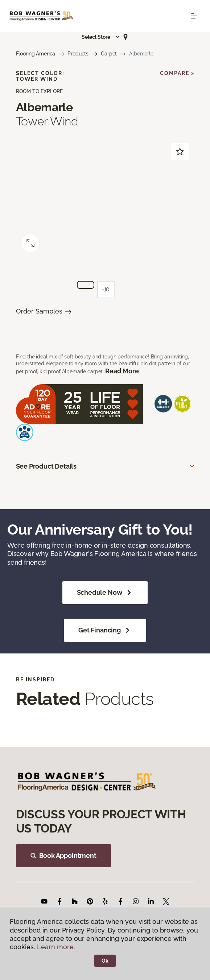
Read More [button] (122, 371)
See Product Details (46, 466)
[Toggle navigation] (194, 16)
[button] (101, 37)
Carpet (109, 54)
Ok (105, 961)
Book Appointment (63, 856)
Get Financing (105, 630)
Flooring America (36, 54)
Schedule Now (105, 593)
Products (78, 54)
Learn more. (56, 947)
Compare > (177, 73)
